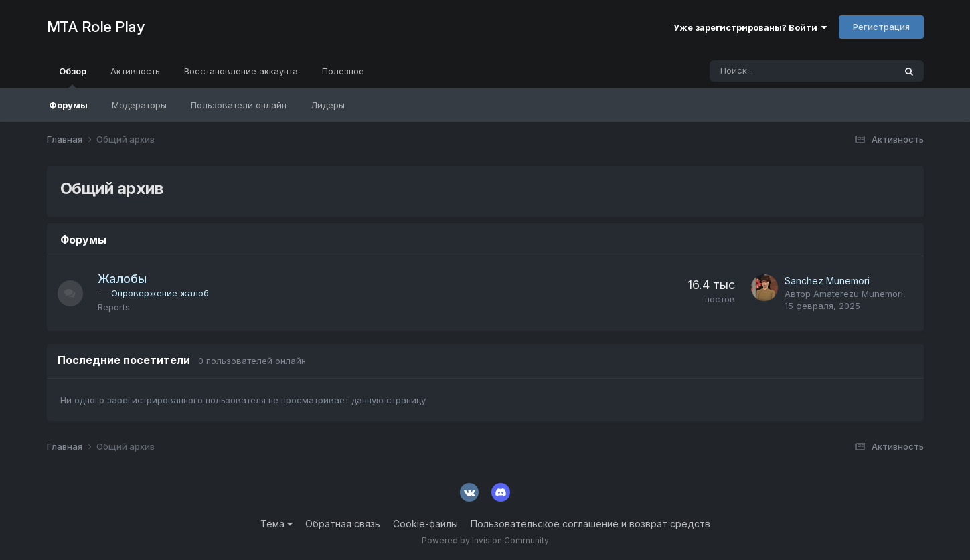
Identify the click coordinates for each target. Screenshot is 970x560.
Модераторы (139, 105)
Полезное (343, 71)
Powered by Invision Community (485, 540)
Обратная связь (343, 524)
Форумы (68, 105)
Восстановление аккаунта (241, 71)
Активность (135, 71)
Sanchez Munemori (827, 281)
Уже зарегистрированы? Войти (750, 27)
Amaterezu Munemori (858, 294)
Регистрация (881, 27)
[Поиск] (765, 71)
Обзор (73, 77)
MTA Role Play (96, 27)
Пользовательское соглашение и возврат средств (590, 524)
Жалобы (124, 279)
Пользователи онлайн (239, 105)
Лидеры (328, 105)
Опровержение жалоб (161, 293)
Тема (276, 524)
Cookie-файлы (425, 524)
